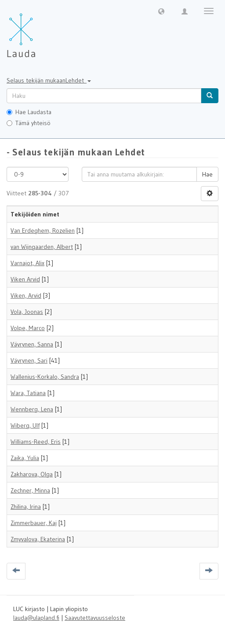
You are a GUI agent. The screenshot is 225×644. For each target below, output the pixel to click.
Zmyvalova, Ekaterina (38, 539)
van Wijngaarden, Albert (42, 247)
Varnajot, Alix (27, 263)
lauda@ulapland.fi (36, 618)
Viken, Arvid (26, 295)
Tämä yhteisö (29, 123)
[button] (161, 11)
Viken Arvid (25, 279)
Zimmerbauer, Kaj (34, 523)
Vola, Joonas (27, 312)
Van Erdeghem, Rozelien (43, 230)
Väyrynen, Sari (29, 360)
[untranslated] (104, 96)
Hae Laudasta (29, 112)
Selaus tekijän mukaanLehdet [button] (49, 80)
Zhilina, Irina (26, 507)
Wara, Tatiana (28, 393)
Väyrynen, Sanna (32, 344)
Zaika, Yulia (25, 458)
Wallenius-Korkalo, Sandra (45, 377)
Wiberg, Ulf (25, 425)
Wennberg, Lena (32, 409)
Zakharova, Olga (32, 474)
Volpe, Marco (28, 328)
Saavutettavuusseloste (95, 618)
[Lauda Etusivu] (40, 31)
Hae (207, 174)
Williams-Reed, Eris (36, 442)
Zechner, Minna (30, 490)
